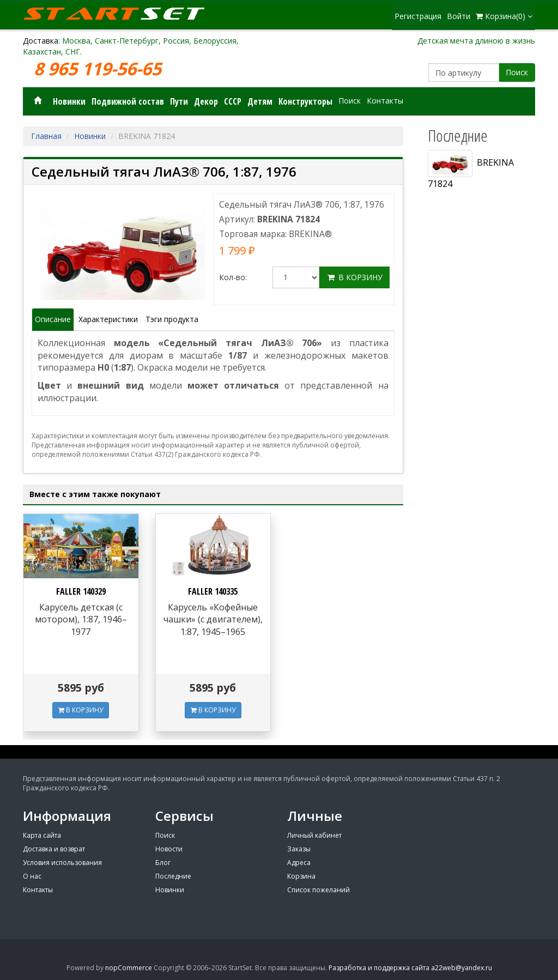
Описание (53, 319)
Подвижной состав (128, 101)
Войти (459, 16)
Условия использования (62, 863)
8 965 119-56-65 (100, 69)
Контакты (385, 101)
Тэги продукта (172, 319)
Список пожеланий (319, 890)
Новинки (69, 101)
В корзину (354, 277)
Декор (206, 101)
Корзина (301, 876)
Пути (179, 101)
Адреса (299, 863)
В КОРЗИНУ (81, 710)
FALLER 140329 (81, 591)
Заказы (299, 849)
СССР (233, 101)
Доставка (41, 41)
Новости (169, 849)
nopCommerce (129, 968)
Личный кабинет (314, 835)
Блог (163, 863)
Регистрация (418, 16)
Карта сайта (42, 835)
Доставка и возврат (54, 849)
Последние (173, 876)
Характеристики (108, 319)
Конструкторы (305, 101)
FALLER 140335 (213, 591)
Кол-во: (233, 277)
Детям (260, 101)
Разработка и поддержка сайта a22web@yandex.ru (410, 968)
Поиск (517, 72)
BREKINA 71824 (471, 170)
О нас (32, 876)
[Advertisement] (478, 546)
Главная (46, 136)
